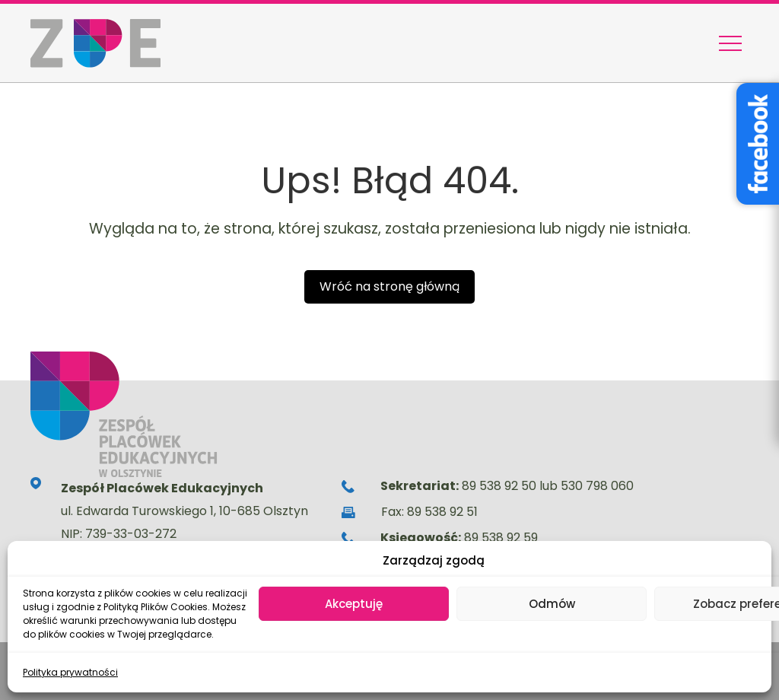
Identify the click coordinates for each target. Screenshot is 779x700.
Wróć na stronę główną (389, 286)
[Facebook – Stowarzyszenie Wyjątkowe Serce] (758, 144)
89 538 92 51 (442, 512)
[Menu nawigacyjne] (730, 43)
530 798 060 (597, 486)
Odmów (552, 604)
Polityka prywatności (70, 672)
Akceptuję (354, 604)
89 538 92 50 (499, 486)
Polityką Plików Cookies (156, 607)
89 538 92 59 (501, 538)
